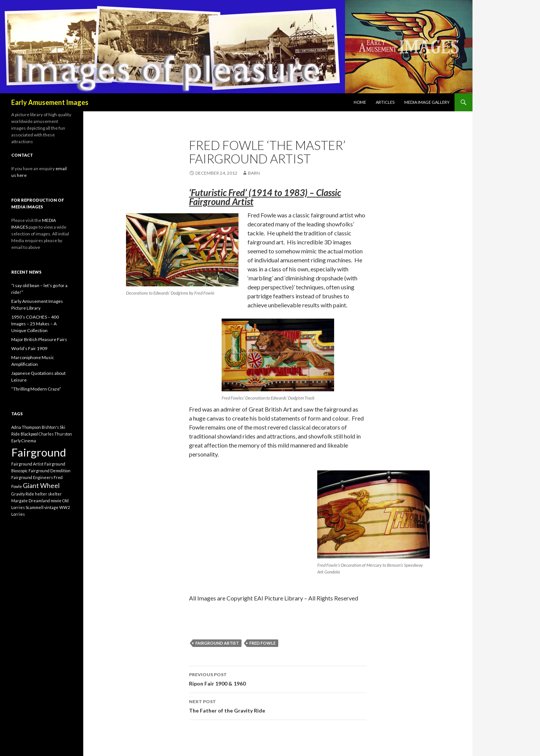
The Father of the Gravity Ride (278, 705)
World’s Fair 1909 (29, 348)
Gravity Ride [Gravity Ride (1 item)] (23, 494)
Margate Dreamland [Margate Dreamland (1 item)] (31, 501)
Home (360, 102)
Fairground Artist (217, 643)
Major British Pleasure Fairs (39, 339)
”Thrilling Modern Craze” (36, 389)
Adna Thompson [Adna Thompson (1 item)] (26, 427)
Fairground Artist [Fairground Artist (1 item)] (27, 464)
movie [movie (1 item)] (56, 501)
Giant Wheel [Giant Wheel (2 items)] (41, 486)
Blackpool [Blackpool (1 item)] (29, 434)
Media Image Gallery (427, 102)
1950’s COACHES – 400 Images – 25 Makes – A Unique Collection (35, 324)
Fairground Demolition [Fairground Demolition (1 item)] (49, 471)
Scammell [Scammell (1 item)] (34, 507)
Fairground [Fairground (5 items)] (39, 452)
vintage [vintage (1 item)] (51, 507)
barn (254, 173)
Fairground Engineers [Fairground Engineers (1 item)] (32, 477)
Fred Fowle (262, 643)
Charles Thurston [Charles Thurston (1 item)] (55, 434)
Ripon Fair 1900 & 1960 (278, 678)
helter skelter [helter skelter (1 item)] (48, 494)
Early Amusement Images (50, 102)
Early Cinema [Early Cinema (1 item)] (24, 441)
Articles (385, 102)
